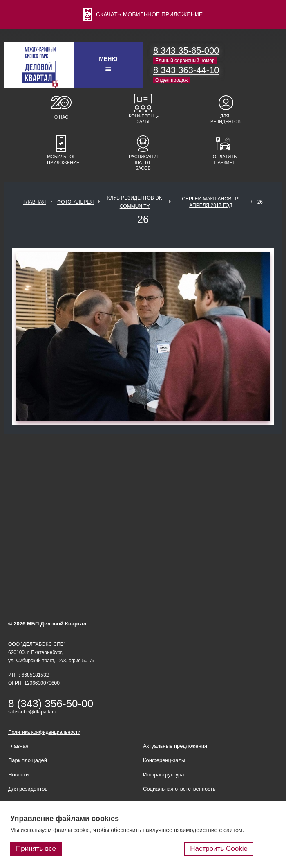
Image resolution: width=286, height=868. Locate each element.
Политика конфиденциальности (44, 732)
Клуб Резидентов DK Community (135, 202)
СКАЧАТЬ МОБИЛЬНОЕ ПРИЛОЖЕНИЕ (143, 14)
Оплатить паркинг (225, 160)
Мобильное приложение (61, 160)
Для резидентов (225, 119)
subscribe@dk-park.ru (32, 712)
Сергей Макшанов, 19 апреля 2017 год (211, 202)
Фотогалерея (75, 202)
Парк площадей (28, 760)
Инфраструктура (163, 775)
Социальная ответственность (179, 789)
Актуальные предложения (175, 746)
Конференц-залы (143, 119)
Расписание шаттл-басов (143, 162)
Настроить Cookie (219, 849)
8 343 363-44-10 (186, 70)
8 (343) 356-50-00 (51, 704)
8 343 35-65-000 (186, 51)
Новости (18, 775)
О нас (61, 117)
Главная (35, 202)
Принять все (36, 849)
